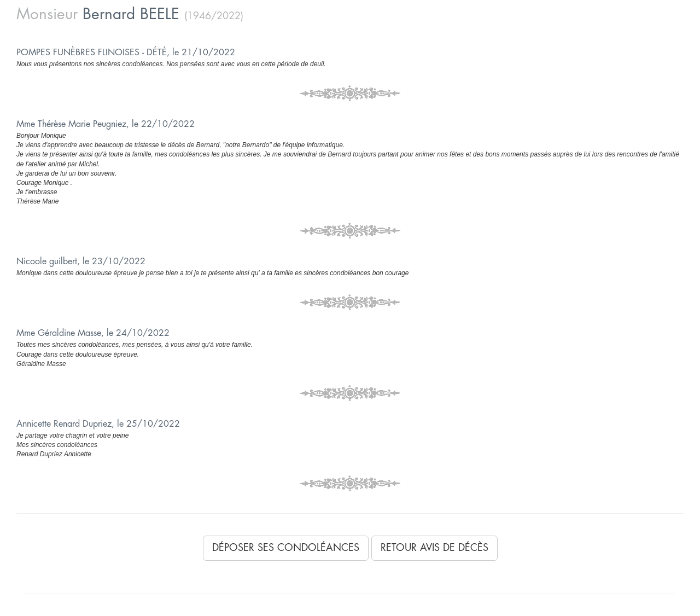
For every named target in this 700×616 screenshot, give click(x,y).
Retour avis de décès (434, 548)
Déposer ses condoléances (286, 548)
